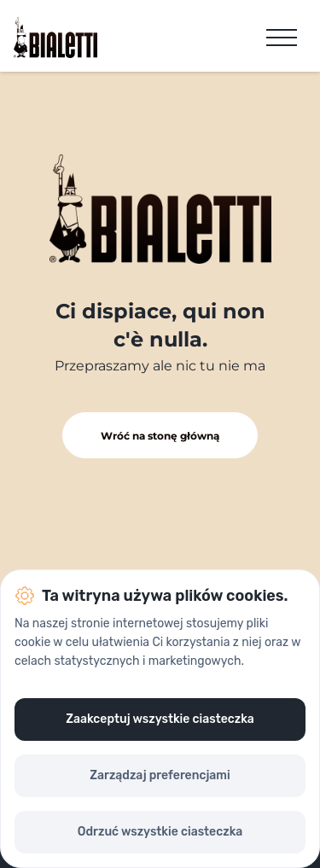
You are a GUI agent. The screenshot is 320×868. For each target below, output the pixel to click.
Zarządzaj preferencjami (160, 775)
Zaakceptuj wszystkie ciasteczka (160, 719)
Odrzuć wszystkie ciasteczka (160, 832)
